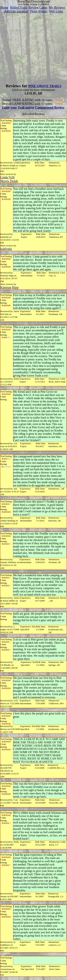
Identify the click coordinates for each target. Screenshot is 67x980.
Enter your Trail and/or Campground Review (33, 108)
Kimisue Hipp (9, 287)
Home (4, 8)
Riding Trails (18, 8)
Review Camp (38, 8)
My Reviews (57, 8)
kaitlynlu (6, 249)
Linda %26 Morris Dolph (9, 179)
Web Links (56, 11)
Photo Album (38, 11)
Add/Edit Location (16, 11)
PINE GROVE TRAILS (45, 86)
